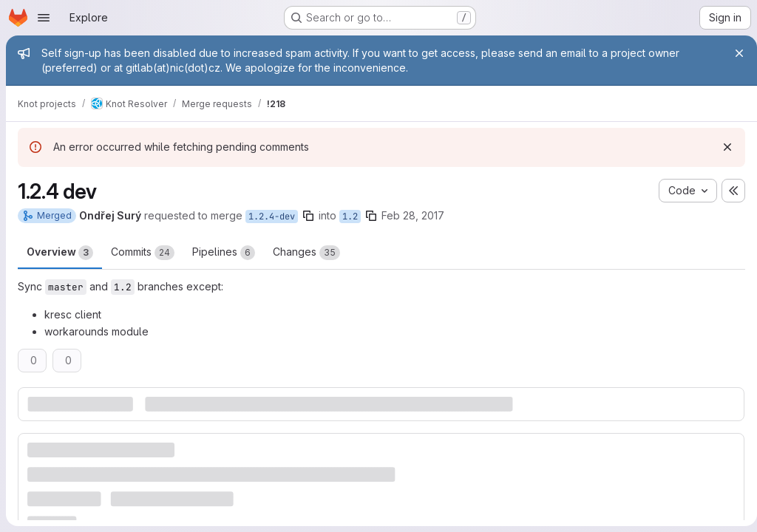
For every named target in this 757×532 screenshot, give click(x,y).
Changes (306, 253)
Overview (60, 253)
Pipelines (224, 253)
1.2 (350, 216)
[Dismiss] (722, 147)
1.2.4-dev (272, 216)
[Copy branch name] (308, 216)
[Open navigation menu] (44, 18)
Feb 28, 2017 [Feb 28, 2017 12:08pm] (413, 215)
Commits (143, 253)
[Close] (733, 53)
